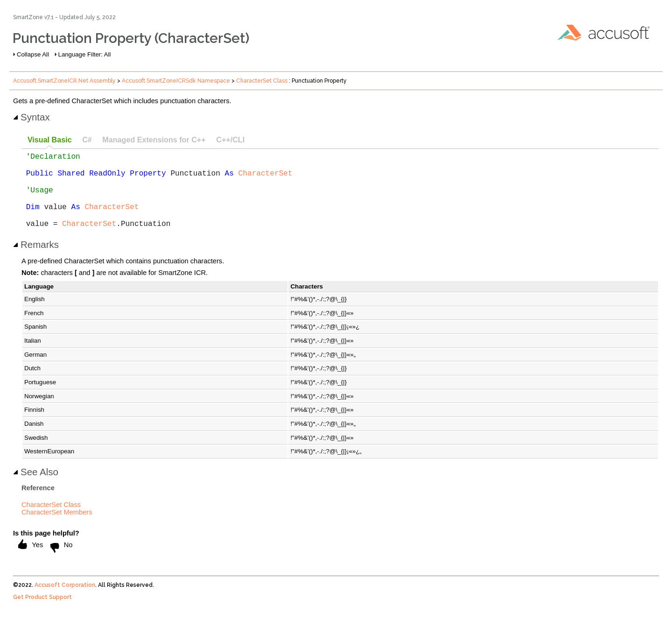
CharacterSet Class (262, 81)
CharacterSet (266, 178)
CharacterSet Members (57, 529)
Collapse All (33, 54)
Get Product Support (42, 614)
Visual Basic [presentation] (50, 140)
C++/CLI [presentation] (230, 140)
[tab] (49, 140)
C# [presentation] (87, 140)
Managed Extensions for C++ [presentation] (154, 140)
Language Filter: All (85, 54)
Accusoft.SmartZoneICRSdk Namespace (176, 81)
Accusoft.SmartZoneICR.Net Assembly (64, 81)
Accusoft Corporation (65, 602)
